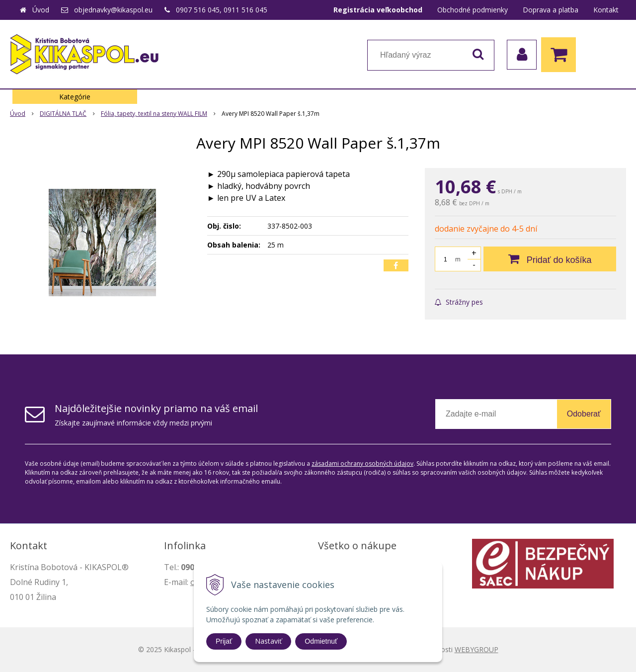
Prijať (224, 641)
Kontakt (606, 10)
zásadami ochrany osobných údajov (362, 463)
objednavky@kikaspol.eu (113, 10)
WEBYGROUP (477, 649)
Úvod (41, 10)
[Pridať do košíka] (550, 259)
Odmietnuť (321, 641)
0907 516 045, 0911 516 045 (222, 10)
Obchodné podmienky (473, 10)
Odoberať (584, 414)
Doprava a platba (551, 10)
